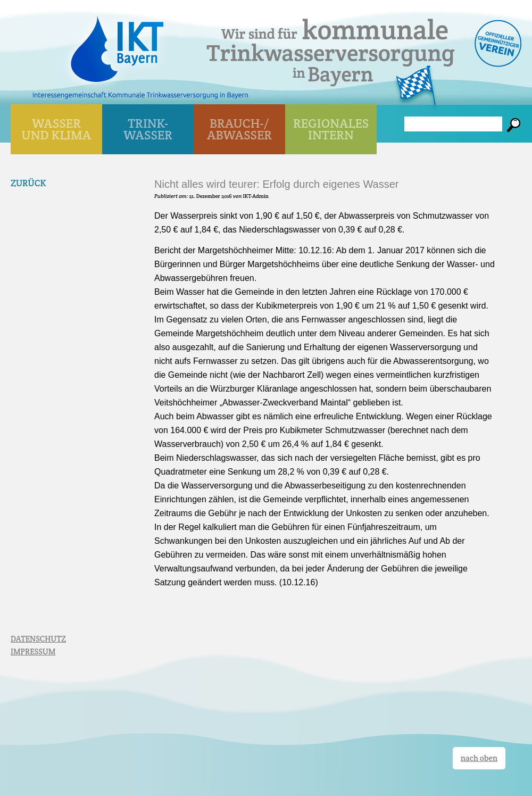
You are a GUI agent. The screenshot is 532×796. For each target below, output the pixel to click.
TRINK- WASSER (148, 129)
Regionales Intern (331, 129)
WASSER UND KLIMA (57, 129)
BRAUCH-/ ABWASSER (239, 129)
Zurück (28, 183)
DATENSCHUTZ (38, 639)
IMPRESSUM (33, 652)
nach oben (479, 758)
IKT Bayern (117, 44)
